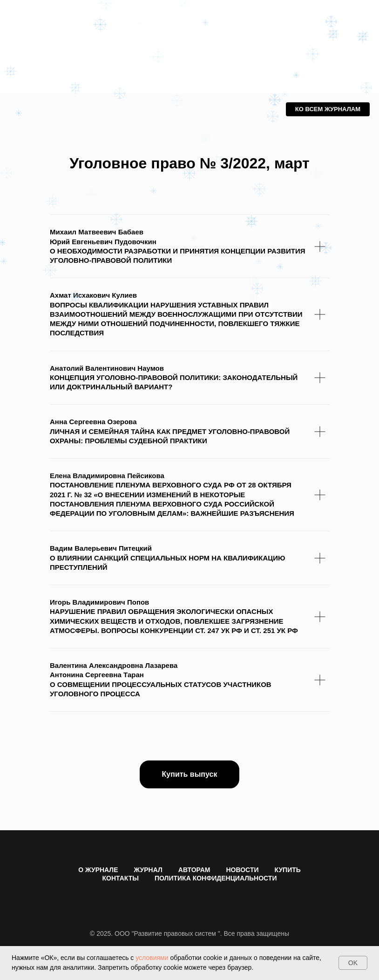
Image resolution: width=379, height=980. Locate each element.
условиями (152, 958)
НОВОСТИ (242, 870)
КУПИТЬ (288, 870)
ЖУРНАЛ (148, 870)
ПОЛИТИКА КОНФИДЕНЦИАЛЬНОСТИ (216, 878)
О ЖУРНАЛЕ (98, 870)
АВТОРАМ (194, 870)
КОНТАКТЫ (121, 878)
